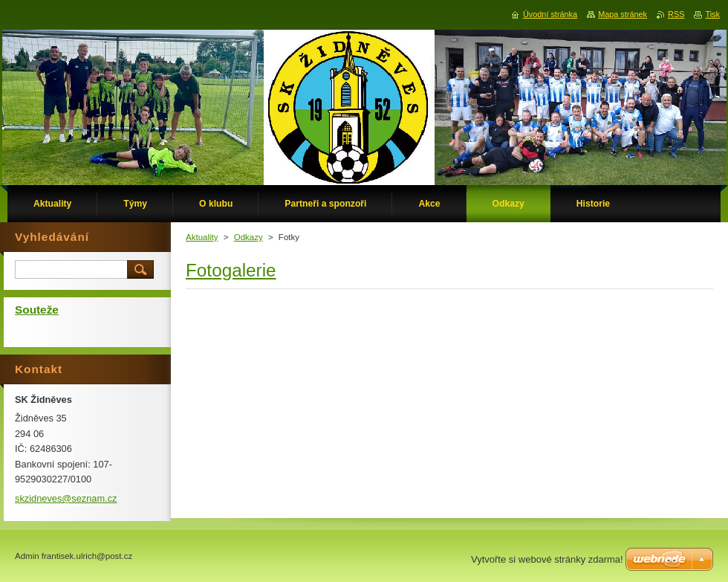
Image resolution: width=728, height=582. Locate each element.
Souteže (37, 310)
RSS (676, 14)
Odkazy (248, 237)
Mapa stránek (623, 14)
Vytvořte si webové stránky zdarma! (547, 559)
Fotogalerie (231, 270)
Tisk (712, 14)
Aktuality (202, 237)
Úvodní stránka (550, 14)
